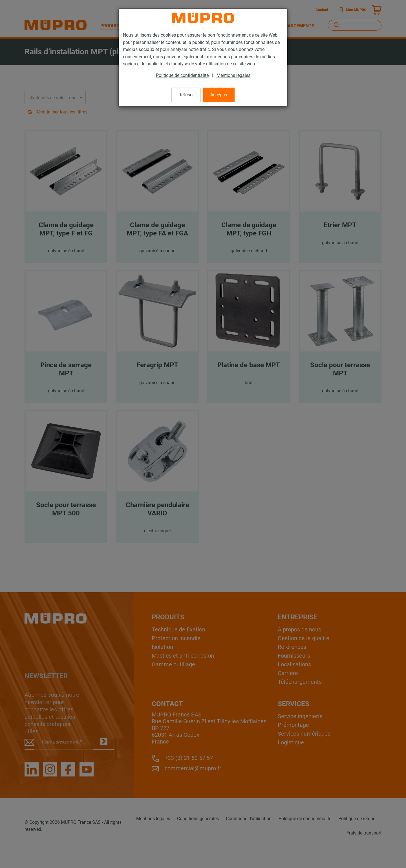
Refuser (186, 95)
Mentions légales (233, 75)
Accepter (219, 95)
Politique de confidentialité (182, 75)
